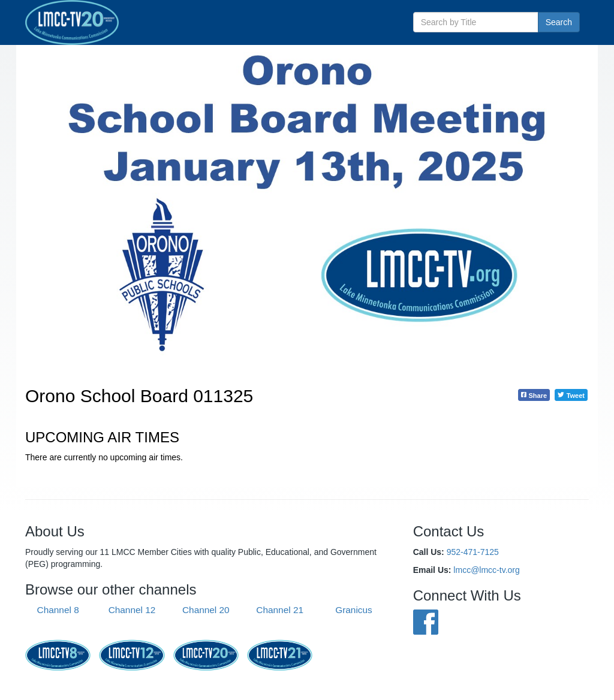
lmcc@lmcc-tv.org (486, 570)
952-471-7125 (473, 552)
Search (559, 22)
